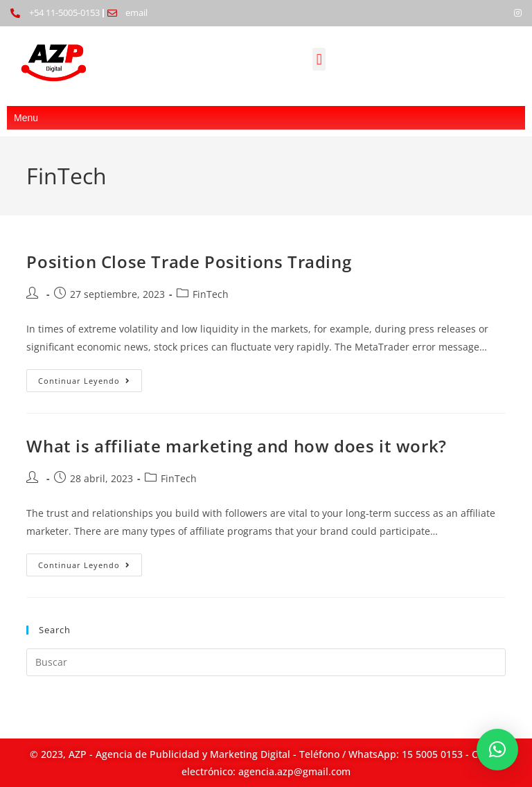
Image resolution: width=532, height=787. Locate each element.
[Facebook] (495, 13)
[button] (319, 59)
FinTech (211, 294)
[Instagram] (518, 13)
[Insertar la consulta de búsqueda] (266, 662)
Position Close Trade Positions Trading (189, 262)
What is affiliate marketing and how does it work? (236, 446)
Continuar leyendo (90, 378)
